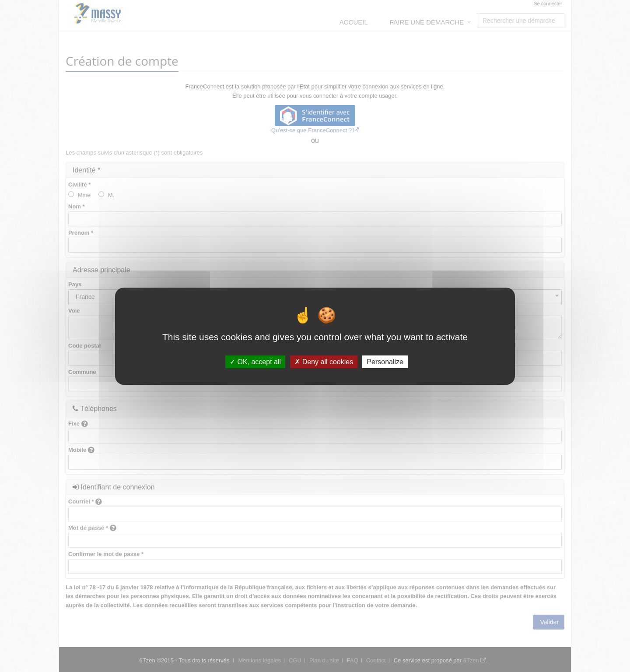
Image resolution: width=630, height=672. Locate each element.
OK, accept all (255, 361)
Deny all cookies (324, 361)
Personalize (385, 361)
